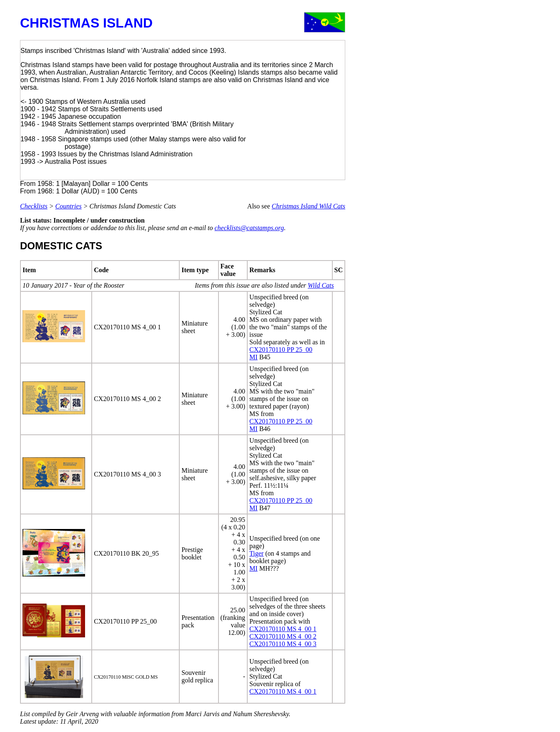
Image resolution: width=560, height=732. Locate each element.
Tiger (256, 553)
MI (254, 357)
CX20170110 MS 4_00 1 (283, 629)
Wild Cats (321, 285)
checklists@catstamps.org (249, 228)
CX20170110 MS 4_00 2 (283, 636)
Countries (69, 206)
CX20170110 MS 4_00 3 (283, 644)
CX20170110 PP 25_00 (281, 350)
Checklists (34, 206)
